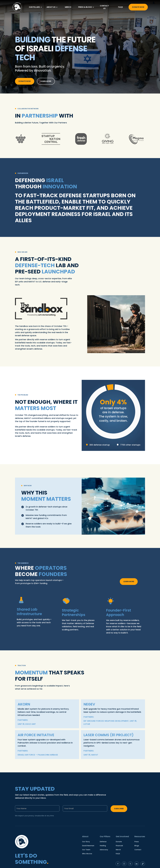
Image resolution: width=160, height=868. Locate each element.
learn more (46, 81)
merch (68, 7)
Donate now (25, 81)
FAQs (120, 7)
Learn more (129, 582)
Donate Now (138, 7)
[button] (35, 7)
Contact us (104, 7)
